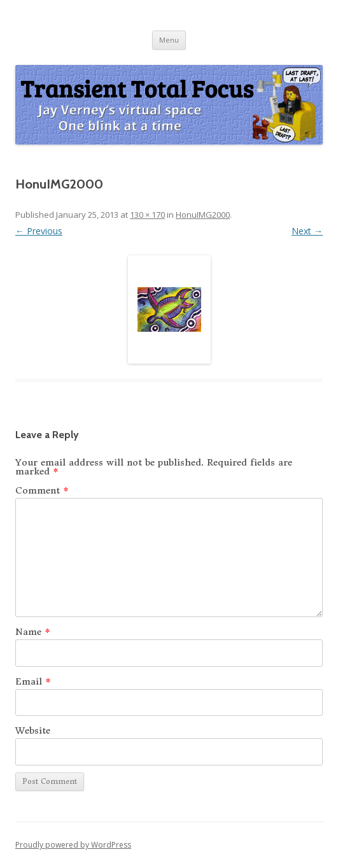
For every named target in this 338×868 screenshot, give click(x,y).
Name (33, 632)
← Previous (39, 231)
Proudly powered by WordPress (73, 845)
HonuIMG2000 (203, 215)
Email (33, 681)
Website (33, 730)
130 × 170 (147, 215)
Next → (307, 231)
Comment (42, 490)
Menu (169, 40)
